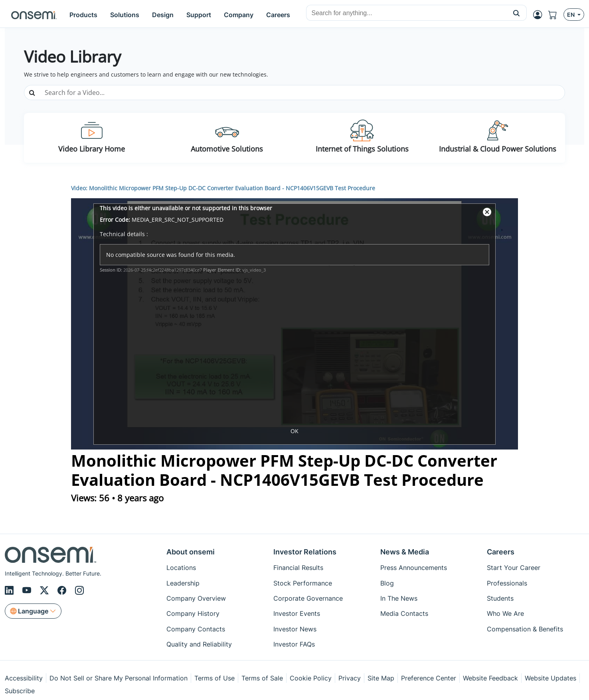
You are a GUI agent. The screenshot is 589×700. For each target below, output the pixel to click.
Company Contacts (196, 629)
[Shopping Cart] (556, 15)
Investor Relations (305, 552)
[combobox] (406, 13)
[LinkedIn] (10, 590)
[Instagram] (79, 590)
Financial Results (298, 568)
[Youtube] (28, 590)
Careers (501, 552)
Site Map (381, 678)
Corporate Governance (308, 598)
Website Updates (550, 678)
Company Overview (196, 598)
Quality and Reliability (199, 644)
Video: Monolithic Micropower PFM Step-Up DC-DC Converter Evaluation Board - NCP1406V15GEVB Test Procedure (223, 188)
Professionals (507, 583)
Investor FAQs (294, 644)
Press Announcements (414, 568)
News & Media (405, 552)
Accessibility (24, 678)
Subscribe (20, 691)
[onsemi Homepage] (34, 15)
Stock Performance (303, 583)
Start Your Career (514, 568)
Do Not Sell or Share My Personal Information (119, 678)
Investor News (295, 629)
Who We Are (505, 613)
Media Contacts (404, 613)
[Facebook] (63, 590)
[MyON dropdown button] (540, 15)
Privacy (350, 678)
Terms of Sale (262, 678)
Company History (193, 613)
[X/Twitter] (45, 590)
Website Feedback (490, 678)
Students (500, 598)
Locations (181, 568)
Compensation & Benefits (525, 629)
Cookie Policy (311, 678)
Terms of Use (214, 678)
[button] (517, 13)
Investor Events (297, 613)
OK (294, 431)
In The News (399, 598)
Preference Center (429, 678)
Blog (387, 583)
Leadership (183, 583)
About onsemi (191, 552)
